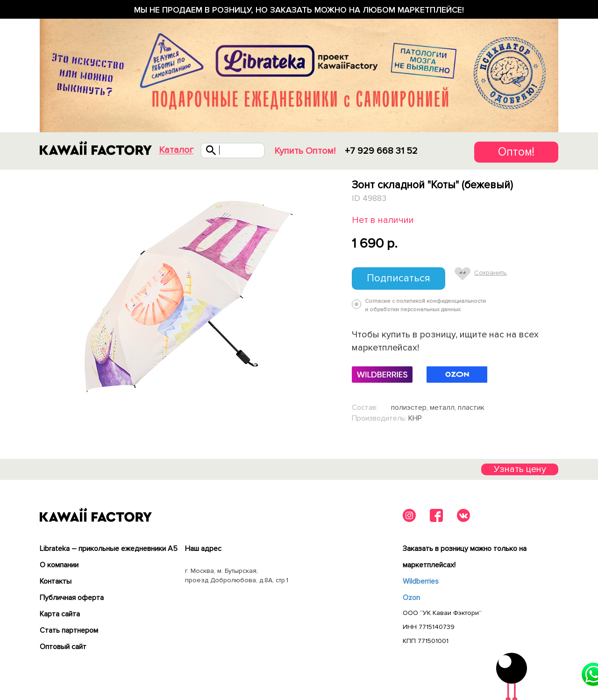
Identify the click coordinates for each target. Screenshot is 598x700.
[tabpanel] (186, 298)
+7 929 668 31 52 (381, 151)
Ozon (411, 598)
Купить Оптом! (305, 151)
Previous (42, 298)
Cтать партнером (69, 630)
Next (330, 298)
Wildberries (421, 581)
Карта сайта (60, 614)
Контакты (56, 581)
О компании (59, 565)
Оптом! (516, 152)
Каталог (176, 150)
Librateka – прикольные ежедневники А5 (109, 549)
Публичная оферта (72, 598)
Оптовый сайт (63, 647)
